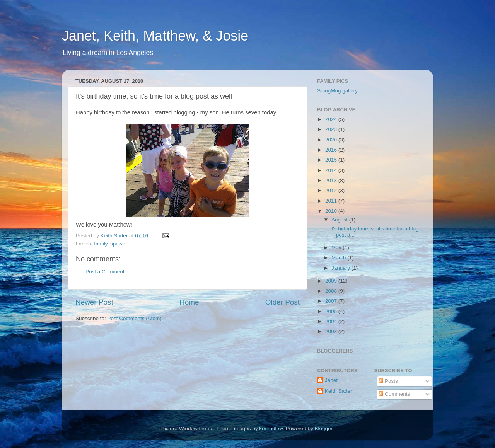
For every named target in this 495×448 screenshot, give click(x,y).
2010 (332, 211)
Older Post (282, 302)
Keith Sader (339, 391)
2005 (332, 311)
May (337, 248)
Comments (394, 394)
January (341, 268)
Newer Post (94, 302)
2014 (332, 170)
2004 (332, 321)
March (339, 258)
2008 (332, 291)
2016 (332, 150)
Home (189, 302)
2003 (332, 331)
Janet (331, 380)
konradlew (271, 428)
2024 (332, 119)
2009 (332, 281)
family (101, 244)
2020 (332, 140)
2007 (332, 301)
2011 (332, 201)
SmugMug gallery (337, 91)
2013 (332, 180)
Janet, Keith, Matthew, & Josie (155, 36)
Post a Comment (105, 272)
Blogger (324, 428)
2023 (332, 129)
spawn (118, 244)
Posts (388, 381)
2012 (332, 190)
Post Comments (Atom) (135, 318)
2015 (332, 160)
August (340, 220)
